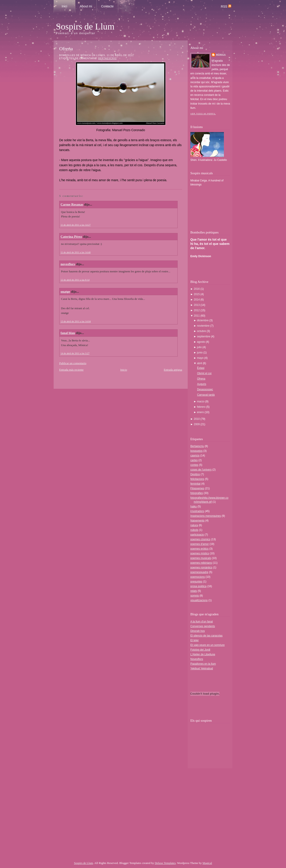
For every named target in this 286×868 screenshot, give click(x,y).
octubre (202, 331)
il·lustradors (197, 511)
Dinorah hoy (198, 631)
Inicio (124, 370)
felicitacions (197, 479)
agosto (201, 342)
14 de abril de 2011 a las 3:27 (75, 353)
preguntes (196, 582)
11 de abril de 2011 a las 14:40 (76, 252)
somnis (195, 596)
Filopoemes (197, 488)
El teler (195, 640)
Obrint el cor (204, 373)
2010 (197, 419)
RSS (226, 6)
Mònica (221, 55)
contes (194, 465)
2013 (197, 305)
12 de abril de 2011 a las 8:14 (75, 280)
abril (200, 363)
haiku (194, 507)
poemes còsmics (200, 539)
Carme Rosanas (72, 204)
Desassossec (205, 389)
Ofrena (66, 49)
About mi (86, 6)
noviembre (204, 326)
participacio (197, 535)
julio (200, 347)
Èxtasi (201, 368)
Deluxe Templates (165, 863)
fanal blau (68, 333)
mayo (201, 358)
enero (201, 412)
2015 (197, 294)
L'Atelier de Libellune (203, 654)
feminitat (195, 484)
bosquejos (197, 451)
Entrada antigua (173, 370)
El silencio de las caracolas (206, 636)
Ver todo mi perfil (203, 114)
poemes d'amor (200, 544)
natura (194, 525)
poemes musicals (201, 558)
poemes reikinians (201, 563)
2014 (197, 300)
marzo (201, 401)
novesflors (68, 264)
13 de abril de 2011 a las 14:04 (76, 321)
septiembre (204, 336)
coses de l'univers (201, 470)
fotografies (197, 493)
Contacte (107, 6)
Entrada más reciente (71, 370)
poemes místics (200, 553)
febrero (202, 407)
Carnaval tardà (206, 395)
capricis (195, 456)
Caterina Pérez (71, 237)
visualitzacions (199, 600)
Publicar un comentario (73, 363)
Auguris (202, 384)
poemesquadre (199, 572)
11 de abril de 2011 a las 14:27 (76, 225)
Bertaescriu (107, 58)
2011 (197, 316)
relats (194, 591)
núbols (194, 530)
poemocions (198, 577)
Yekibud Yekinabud (202, 668)
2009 (197, 424)
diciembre (203, 320)
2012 (197, 310)
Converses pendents (203, 626)
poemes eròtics (199, 549)
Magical (207, 863)
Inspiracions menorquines (206, 516)
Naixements (197, 521)
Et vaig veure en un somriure (207, 645)
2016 (197, 289)
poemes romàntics (201, 567)
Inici (64, 6)
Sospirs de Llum (85, 26)
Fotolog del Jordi (200, 650)
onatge (65, 292)
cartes (194, 460)
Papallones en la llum (203, 664)
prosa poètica (198, 586)
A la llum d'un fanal (202, 622)
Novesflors (197, 659)
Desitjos (195, 474)
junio (200, 353)
